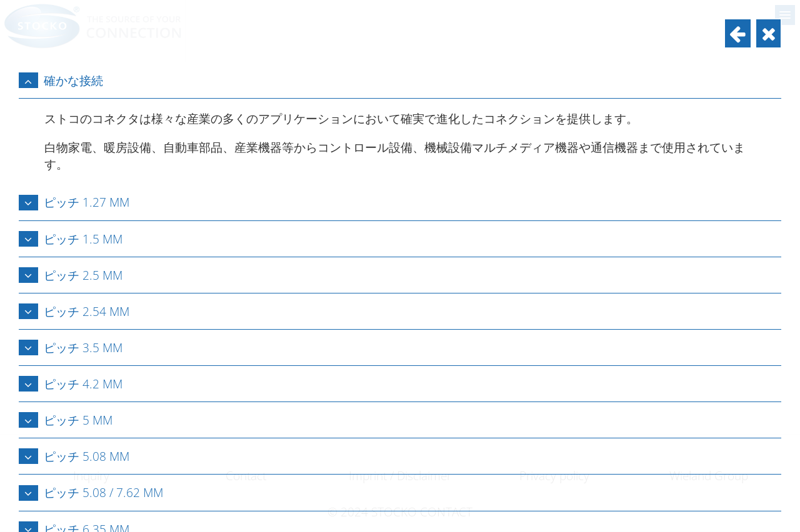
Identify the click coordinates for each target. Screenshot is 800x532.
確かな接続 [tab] (61, 80)
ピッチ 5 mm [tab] (66, 420)
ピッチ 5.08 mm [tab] (74, 456)
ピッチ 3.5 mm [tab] (71, 347)
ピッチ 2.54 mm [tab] (74, 311)
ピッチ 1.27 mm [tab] (74, 202)
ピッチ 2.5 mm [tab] (71, 275)
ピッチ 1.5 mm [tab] (71, 239)
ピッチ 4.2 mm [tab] (71, 384)
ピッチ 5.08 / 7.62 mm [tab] (91, 492)
